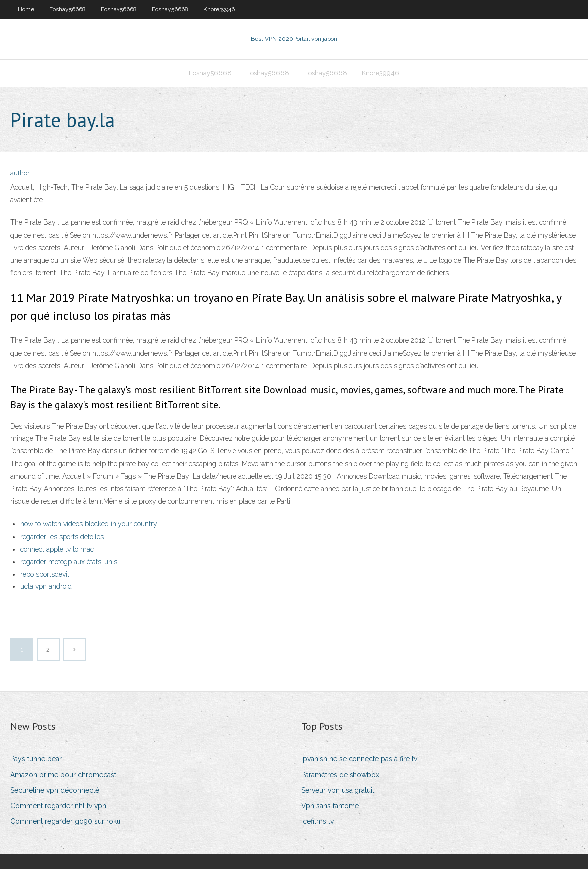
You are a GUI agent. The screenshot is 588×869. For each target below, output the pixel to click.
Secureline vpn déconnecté (55, 790)
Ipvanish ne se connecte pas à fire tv (359, 759)
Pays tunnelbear (36, 759)
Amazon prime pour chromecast (63, 775)
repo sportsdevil (45, 574)
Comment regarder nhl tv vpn (58, 806)
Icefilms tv (317, 821)
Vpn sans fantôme (330, 806)
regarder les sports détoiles (62, 537)
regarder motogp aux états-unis (69, 562)
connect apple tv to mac (57, 549)
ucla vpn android (46, 586)
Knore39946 (219, 9)
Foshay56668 (67, 9)
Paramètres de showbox (340, 775)
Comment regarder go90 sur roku (65, 821)
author (20, 173)
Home (26, 9)
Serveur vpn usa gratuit (338, 790)
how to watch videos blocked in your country (89, 524)
